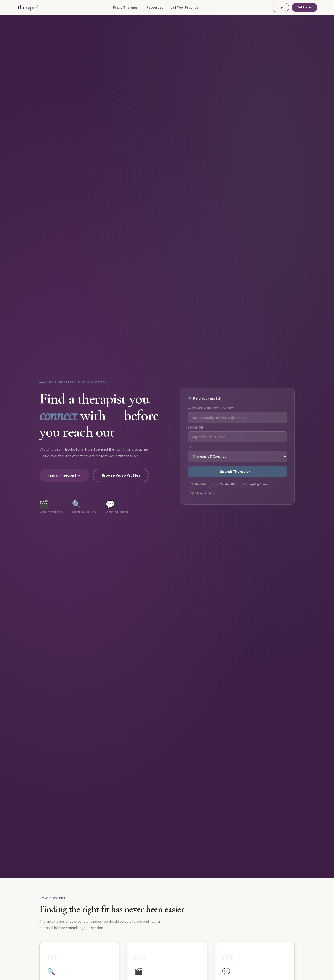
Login (280, 7)
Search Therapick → (237, 471)
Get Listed (305, 7)
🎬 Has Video (200, 484)
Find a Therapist (126, 7)
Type (192, 447)
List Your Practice (185, 7)
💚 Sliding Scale (201, 493)
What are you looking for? (211, 408)
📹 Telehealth (225, 484)
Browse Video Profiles (121, 475)
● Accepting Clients (256, 484)
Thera (28, 7)
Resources (155, 7)
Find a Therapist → (64, 475)
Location (196, 428)
